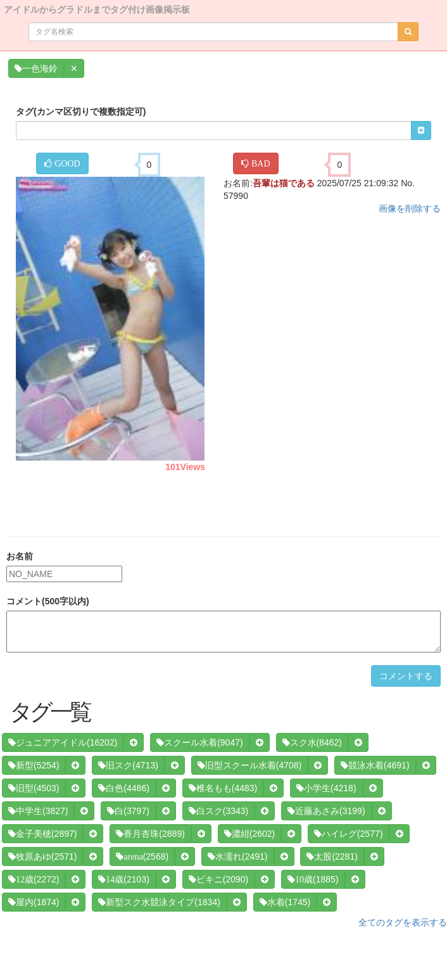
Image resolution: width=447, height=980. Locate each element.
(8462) (312, 742)
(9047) (199, 742)
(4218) (326, 788)
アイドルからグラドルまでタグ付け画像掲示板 (97, 9)
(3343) (218, 811)
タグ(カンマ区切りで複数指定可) (81, 111)
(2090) (218, 879)
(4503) (34, 788)
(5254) (34, 765)
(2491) (237, 856)
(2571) (42, 856)
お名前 (20, 556)
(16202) (63, 742)
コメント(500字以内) (48, 601)
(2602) (249, 834)
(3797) (128, 811)
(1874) (34, 902)
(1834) (159, 902)
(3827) (38, 811)
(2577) (348, 834)
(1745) (285, 902)
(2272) (34, 879)
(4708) (249, 765)
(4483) (223, 788)
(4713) (128, 765)
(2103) (123, 879)
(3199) (326, 811)
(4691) (375, 765)
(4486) (123, 788)
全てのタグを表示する (403, 922)
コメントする (406, 676)
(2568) (142, 856)
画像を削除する (410, 208)
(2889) (150, 834)
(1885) (313, 879)
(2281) (332, 856)
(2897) (42, 834)
